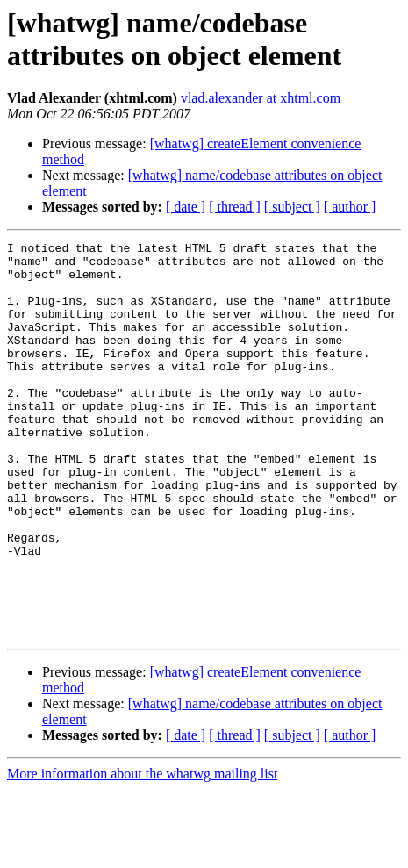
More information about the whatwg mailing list (142, 853)
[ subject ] (292, 207)
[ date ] (186, 207)
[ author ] (350, 207)
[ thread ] (235, 207)
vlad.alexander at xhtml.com (261, 98)
